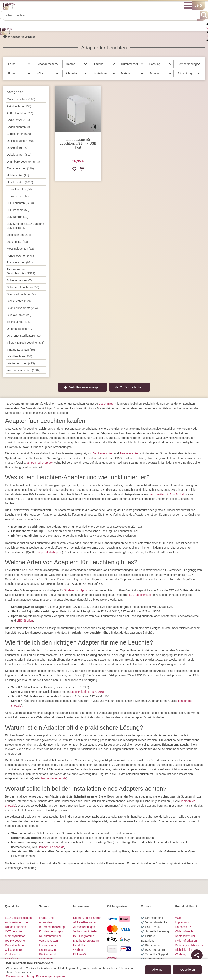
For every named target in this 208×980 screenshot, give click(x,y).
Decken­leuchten (21, 141)
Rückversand (47, 954)
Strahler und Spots (22, 308)
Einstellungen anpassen (51, 976)
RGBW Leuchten (16, 941)
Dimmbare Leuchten (23, 162)
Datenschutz (183, 927)
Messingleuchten (20, 249)
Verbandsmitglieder (85, 931)
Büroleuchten (19, 134)
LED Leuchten (20, 203)
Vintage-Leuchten (21, 350)
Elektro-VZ (80, 954)
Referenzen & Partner (87, 918)
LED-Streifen (25, 621)
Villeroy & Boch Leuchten (25, 343)
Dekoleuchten (19, 155)
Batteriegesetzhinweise (190, 945)
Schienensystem (19, 280)
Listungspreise (48, 945)
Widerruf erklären (186, 941)
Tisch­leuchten (19, 322)
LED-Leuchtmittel (140, 595)
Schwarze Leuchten (23, 287)
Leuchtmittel (17, 242)
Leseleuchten (19, 235)
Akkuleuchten (19, 106)
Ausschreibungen (84, 927)
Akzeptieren (187, 970)
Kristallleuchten (19, 189)
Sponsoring (46, 959)
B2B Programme (84, 936)
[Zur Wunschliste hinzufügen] (74, 170)
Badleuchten (18, 120)
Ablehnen (158, 970)
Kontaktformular (185, 936)
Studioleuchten (19, 315)
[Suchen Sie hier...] (100, 15)
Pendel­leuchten (20, 256)
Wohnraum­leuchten (24, 370)
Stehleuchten (19, 301)
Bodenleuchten (18, 127)
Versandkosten (48, 941)
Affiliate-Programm (85, 922)
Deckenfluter (18, 148)
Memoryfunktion (15, 936)
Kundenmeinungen (51, 931)
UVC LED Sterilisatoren (24, 336)
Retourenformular (50, 936)
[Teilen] (197, 955)
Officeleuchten (14, 950)
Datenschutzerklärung (20, 976)
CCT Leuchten (14, 931)
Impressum (182, 922)
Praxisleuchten (20, 262)
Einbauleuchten (20, 168)
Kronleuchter (18, 196)
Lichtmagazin (47, 950)
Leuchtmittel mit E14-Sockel (166, 494)
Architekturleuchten (17, 922)
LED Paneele (18, 210)
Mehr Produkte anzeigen (85, 387)
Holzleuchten (18, 175)
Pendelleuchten (129, 453)
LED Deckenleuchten (18, 918)
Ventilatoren (13, 954)
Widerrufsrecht (184, 931)
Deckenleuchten (103, 453)
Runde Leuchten (16, 927)
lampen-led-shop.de (39, 463)
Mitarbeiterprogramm (86, 941)
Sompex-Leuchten (21, 294)
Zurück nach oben (132, 387)
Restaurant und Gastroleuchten (21, 271)
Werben (78, 950)
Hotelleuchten (20, 182)
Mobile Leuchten (21, 99)
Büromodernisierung (52, 927)
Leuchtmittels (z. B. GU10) (87, 692)
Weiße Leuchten (21, 363)
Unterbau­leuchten (20, 329)
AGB (178, 918)
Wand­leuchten (19, 356)
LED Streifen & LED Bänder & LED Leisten (26, 226)
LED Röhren (17, 217)
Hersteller (79, 945)
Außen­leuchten (20, 113)
